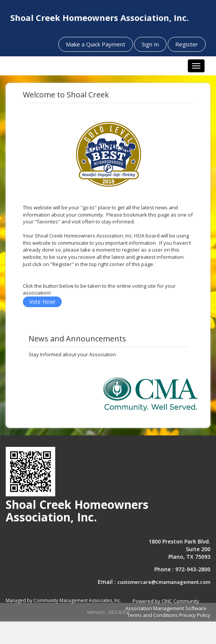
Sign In (150, 44)
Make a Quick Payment (96, 44)
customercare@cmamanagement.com (164, 582)
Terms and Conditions (153, 615)
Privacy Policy (195, 615)
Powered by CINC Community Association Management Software (166, 605)
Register (187, 44)
